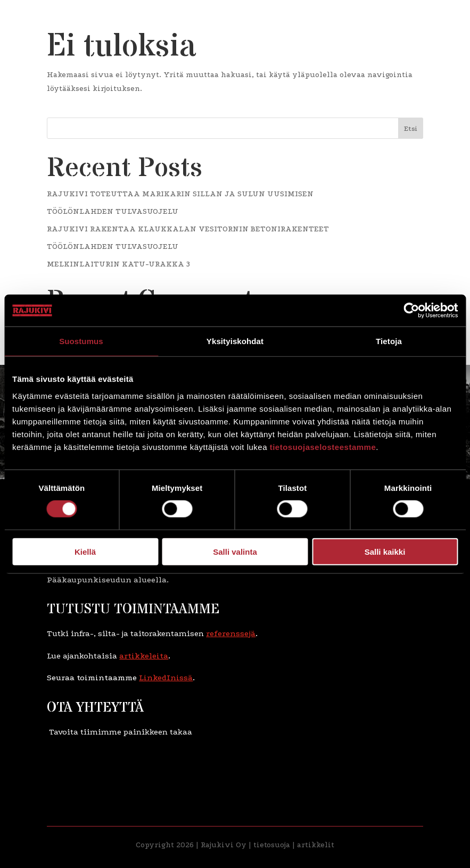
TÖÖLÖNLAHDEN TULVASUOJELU (113, 211)
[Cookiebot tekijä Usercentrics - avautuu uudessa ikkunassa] (411, 311)
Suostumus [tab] (81, 341)
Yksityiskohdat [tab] (235, 341)
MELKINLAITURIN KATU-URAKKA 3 (118, 264)
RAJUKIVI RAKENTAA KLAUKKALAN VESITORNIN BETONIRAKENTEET (188, 229)
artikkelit (316, 845)
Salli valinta (235, 551)
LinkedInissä (166, 678)
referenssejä (231, 633)
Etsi (411, 128)
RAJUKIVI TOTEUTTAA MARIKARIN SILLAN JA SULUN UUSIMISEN (180, 194)
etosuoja (275, 845)
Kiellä (85, 551)
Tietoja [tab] (389, 341)
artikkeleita (144, 656)
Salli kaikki (385, 551)
